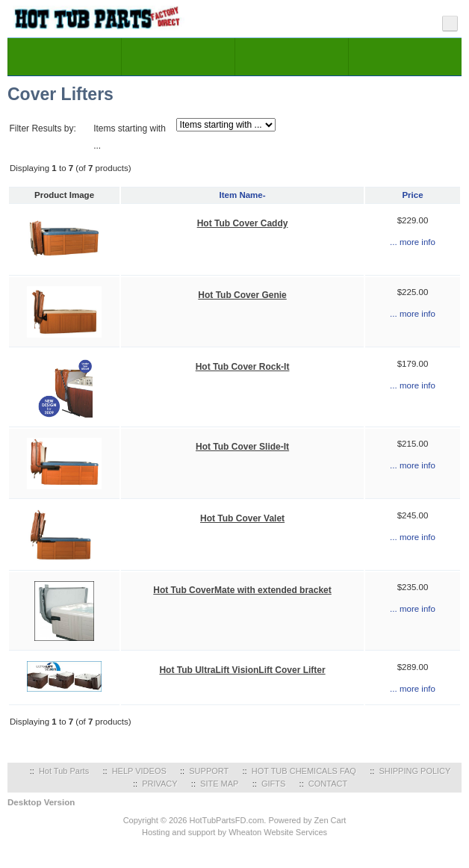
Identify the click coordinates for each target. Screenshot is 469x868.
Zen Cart (330, 820)
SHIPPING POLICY (414, 771)
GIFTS (273, 784)
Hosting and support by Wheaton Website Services (234, 832)
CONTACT (328, 784)
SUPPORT (209, 771)
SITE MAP (219, 784)
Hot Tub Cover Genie (242, 295)
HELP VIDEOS (139, 771)
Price (412, 195)
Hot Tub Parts (64, 771)
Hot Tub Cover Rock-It (243, 367)
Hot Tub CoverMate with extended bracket (242, 590)
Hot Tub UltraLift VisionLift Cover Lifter (242, 670)
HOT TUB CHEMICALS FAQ (304, 771)
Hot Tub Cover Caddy (243, 223)
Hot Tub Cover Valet (242, 518)
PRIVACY (159, 784)
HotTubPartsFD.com (226, 820)
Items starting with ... (130, 137)
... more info (413, 242)
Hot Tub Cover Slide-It (242, 447)
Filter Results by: (42, 128)
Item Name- (243, 195)
